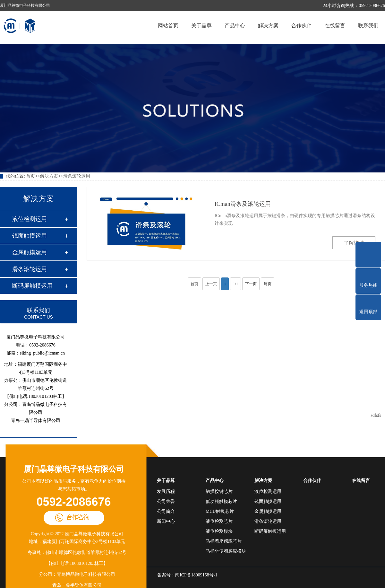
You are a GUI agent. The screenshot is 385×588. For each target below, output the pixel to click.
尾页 (268, 284)
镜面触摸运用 (30, 236)
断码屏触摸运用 (32, 286)
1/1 (235, 284)
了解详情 (354, 243)
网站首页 (168, 26)
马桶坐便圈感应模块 (226, 551)
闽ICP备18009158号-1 (196, 575)
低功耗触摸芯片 (221, 501)
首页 (30, 176)
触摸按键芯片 (219, 491)
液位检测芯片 (219, 521)
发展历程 (166, 491)
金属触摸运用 (30, 252)
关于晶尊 (201, 26)
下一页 (251, 284)
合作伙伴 (302, 26)
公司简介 (166, 511)
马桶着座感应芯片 (224, 541)
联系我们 (368, 26)
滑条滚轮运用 (77, 176)
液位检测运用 (30, 219)
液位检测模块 (219, 531)
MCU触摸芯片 (220, 511)
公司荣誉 (166, 501)
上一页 (211, 284)
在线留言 (335, 26)
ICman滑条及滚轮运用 (243, 204)
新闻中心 (166, 521)
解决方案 (268, 26)
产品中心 (235, 26)
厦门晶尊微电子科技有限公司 (74, 469)
